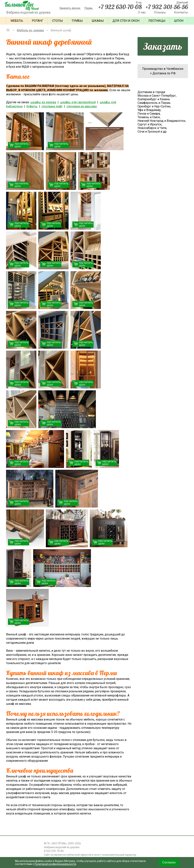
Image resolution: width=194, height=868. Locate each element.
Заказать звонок (70, 8)
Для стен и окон (126, 21)
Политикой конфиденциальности (55, 864)
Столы (57, 21)
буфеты (32, 106)
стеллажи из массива (82, 106)
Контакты (181, 12)
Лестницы (157, 21)
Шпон (179, 21)
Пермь (89, 8)
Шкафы (98, 21)
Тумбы (77, 21)
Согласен (169, 862)
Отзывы (160, 12)
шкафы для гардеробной (78, 102)
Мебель (17, 21)
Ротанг (38, 21)
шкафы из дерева (43, 102)
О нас (142, 12)
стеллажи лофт (52, 106)
